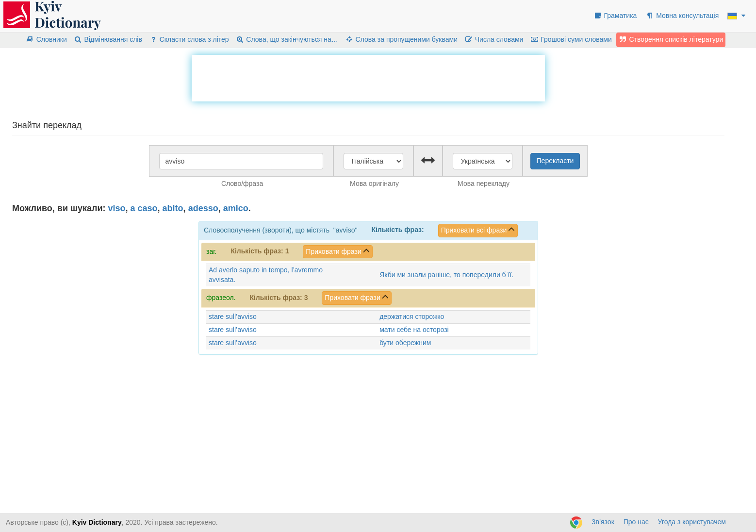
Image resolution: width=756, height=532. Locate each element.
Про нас (636, 522)
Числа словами (494, 39)
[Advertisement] (368, 77)
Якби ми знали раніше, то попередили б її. (446, 275)
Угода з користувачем (692, 522)
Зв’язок (603, 522)
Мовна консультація (682, 16)
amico (236, 208)
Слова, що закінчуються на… (287, 39)
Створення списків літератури (671, 39)
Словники (46, 39)
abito (173, 208)
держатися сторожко (412, 316)
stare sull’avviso (233, 316)
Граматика (615, 16)
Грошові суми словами (571, 39)
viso (117, 208)
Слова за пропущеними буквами (401, 39)
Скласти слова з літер (189, 39)
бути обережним (405, 343)
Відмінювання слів (108, 39)
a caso (144, 208)
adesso (203, 208)
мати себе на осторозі (414, 330)
